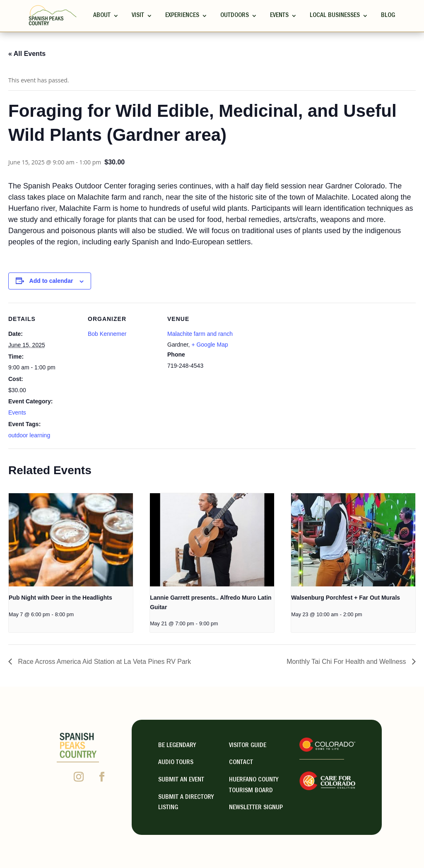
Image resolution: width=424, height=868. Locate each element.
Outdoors (235, 16)
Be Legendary (177, 746)
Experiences (182, 16)
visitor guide (248, 746)
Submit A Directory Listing (186, 803)
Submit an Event (181, 780)
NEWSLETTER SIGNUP (256, 808)
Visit (138, 16)
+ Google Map (210, 345)
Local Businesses (335, 16)
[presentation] (71, 540)
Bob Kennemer (107, 334)
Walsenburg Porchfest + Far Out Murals (346, 598)
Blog (388, 16)
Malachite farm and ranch (200, 334)
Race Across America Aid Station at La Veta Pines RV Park (104, 662)
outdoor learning (29, 435)
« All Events (27, 54)
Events (279, 16)
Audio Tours (176, 763)
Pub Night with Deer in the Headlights (60, 598)
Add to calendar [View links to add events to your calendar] (51, 281)
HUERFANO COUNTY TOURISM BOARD (254, 786)
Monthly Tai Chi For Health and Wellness (347, 662)
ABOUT (102, 16)
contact (241, 763)
